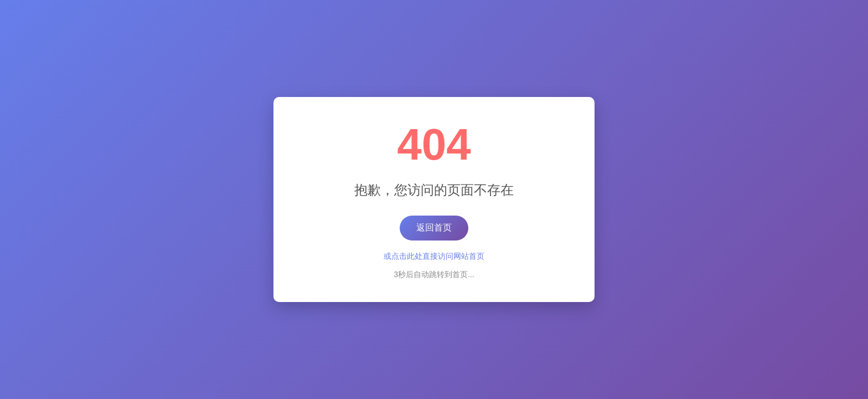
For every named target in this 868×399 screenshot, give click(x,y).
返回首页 (434, 227)
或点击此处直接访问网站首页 (434, 256)
